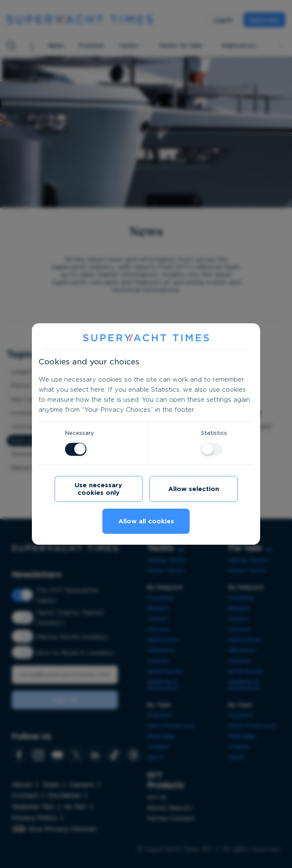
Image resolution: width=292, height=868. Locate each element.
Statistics (214, 433)
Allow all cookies (146, 521)
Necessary (80, 433)
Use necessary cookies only (98, 489)
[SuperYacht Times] (146, 338)
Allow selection (194, 489)
